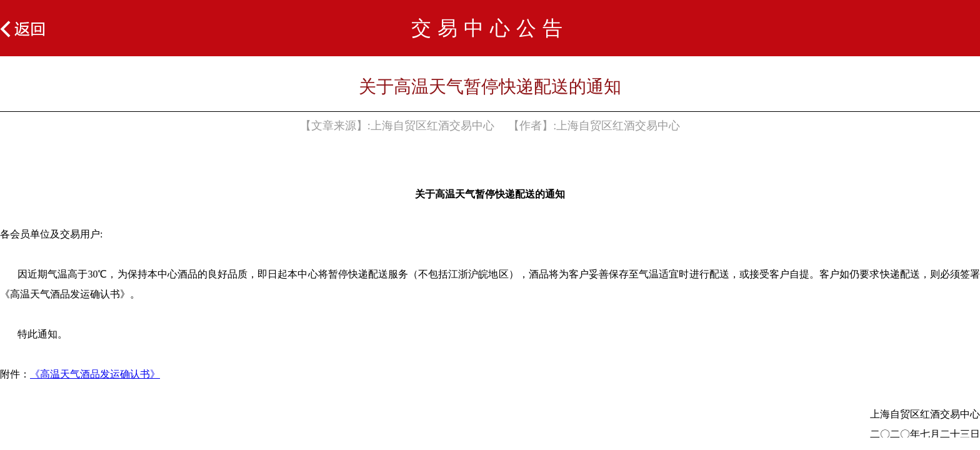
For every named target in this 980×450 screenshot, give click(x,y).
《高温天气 (55, 374)
